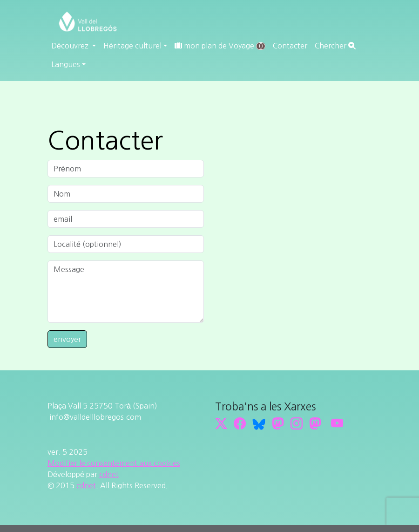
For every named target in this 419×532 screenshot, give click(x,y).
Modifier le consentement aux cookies (114, 463)
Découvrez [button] (71, 46)
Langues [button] (66, 64)
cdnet (109, 474)
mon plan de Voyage (220, 46)
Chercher (335, 46)
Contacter (290, 46)
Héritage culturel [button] (132, 46)
